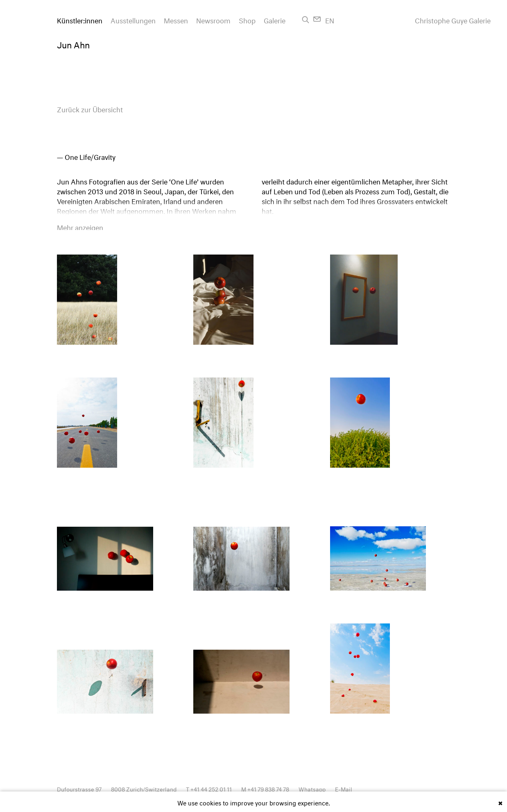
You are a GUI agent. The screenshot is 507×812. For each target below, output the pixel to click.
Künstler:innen (80, 19)
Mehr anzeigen (80, 227)
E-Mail (344, 788)
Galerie (275, 19)
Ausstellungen (133, 19)
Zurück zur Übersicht (90, 108)
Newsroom (213, 19)
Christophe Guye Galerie (453, 20)
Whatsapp (312, 788)
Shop (247, 19)
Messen (176, 19)
